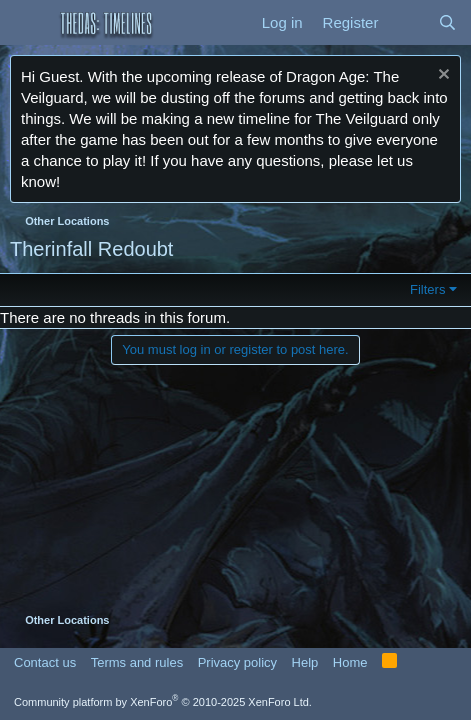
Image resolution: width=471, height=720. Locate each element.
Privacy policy (237, 662)
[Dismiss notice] (441, 76)
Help (305, 662)
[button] (27, 23)
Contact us (45, 662)
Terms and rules (137, 662)
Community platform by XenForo (163, 702)
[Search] (447, 22)
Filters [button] (427, 289)
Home (350, 662)
